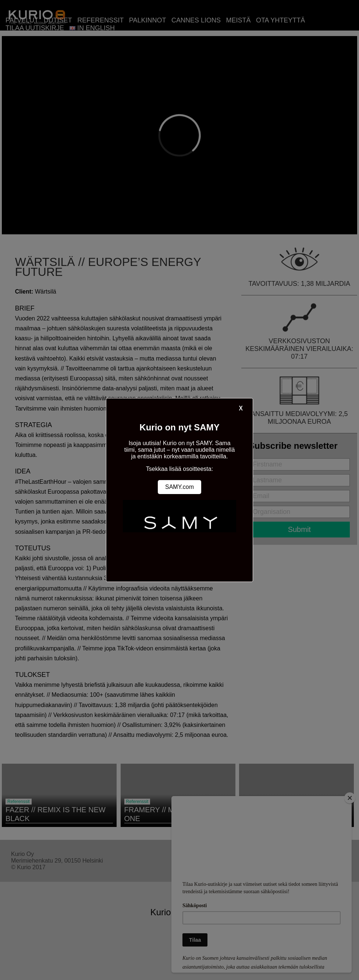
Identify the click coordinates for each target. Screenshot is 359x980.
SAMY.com (179, 487)
